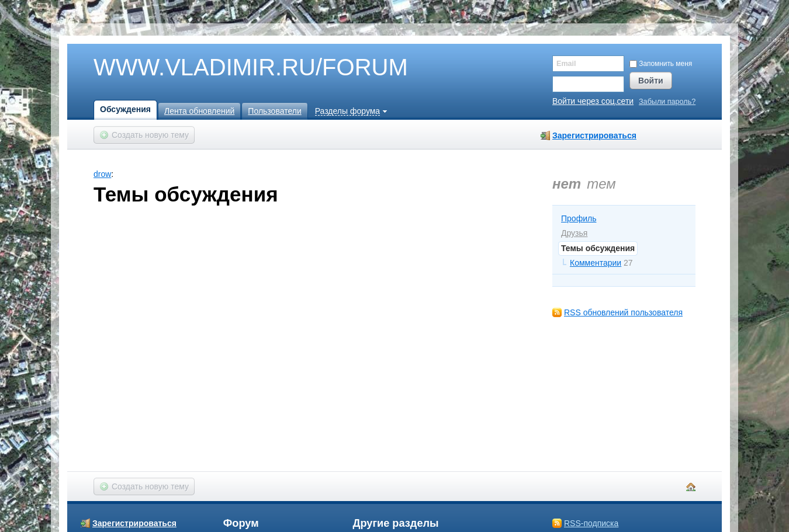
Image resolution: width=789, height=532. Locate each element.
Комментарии (596, 263)
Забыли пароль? (667, 102)
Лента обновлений (199, 111)
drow (102, 174)
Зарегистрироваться (594, 135)
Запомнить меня (661, 64)
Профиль (579, 218)
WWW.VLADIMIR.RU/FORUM (231, 68)
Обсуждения (125, 109)
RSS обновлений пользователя (623, 312)
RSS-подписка (591, 523)
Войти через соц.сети (593, 101)
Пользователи (274, 111)
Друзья (574, 233)
